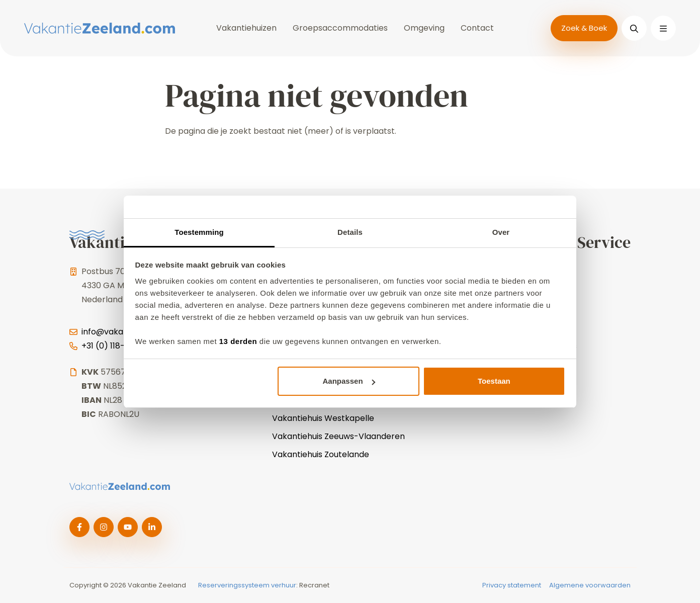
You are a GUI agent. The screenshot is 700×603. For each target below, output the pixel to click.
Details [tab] (350, 232)
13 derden (238, 341)
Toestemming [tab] (199, 232)
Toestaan (494, 381)
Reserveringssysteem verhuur (247, 585)
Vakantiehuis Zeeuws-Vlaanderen (338, 436)
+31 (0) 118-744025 (118, 346)
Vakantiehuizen (246, 28)
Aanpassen (349, 381)
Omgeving (424, 28)
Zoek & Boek (584, 28)
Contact (477, 28)
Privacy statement (512, 585)
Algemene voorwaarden (590, 585)
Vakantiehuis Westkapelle (323, 418)
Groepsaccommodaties (340, 28)
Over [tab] (501, 232)
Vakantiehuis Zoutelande (321, 454)
